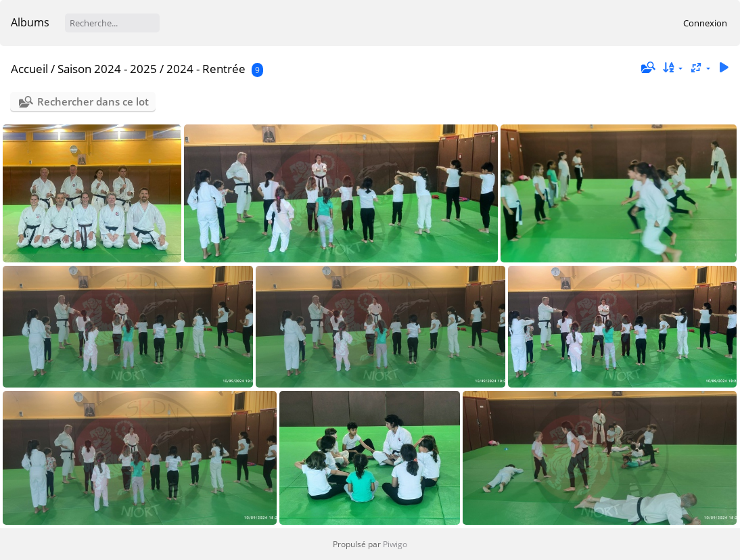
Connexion (705, 23)
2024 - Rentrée (206, 69)
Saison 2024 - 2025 (107, 69)
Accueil (29, 69)
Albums (30, 22)
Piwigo (395, 544)
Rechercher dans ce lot (93, 101)
